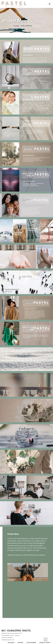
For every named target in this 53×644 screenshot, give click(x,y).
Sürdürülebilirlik (31, 642)
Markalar (20, 642)
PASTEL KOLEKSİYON (26, 26)
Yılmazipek (11, 642)
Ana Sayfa (16, 26)
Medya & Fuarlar (45, 642)
